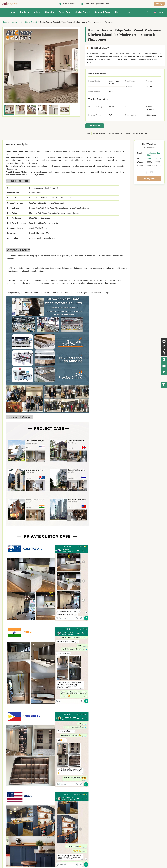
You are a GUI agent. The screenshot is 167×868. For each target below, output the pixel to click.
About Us (49, 12)
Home (13, 12)
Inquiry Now (95, 126)
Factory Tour (65, 12)
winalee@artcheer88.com (99, 4)
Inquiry (159, 4)
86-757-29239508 (72, 4)
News (118, 12)
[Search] (148, 12)
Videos (37, 12)
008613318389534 (154, 158)
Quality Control (83, 12)
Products (24, 12)
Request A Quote (102, 12)
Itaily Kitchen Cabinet (29, 22)
